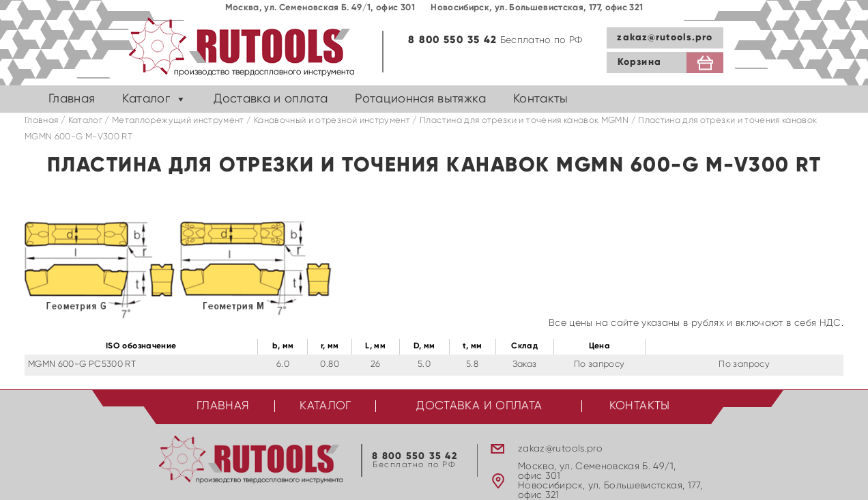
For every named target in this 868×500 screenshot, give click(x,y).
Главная (72, 99)
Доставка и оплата (271, 99)
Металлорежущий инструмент (178, 121)
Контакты (541, 99)
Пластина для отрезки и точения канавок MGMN (524, 121)
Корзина (639, 62)
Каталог (146, 99)
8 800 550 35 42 (452, 40)
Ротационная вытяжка (420, 99)
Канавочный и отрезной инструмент (332, 121)
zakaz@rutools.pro (665, 38)
